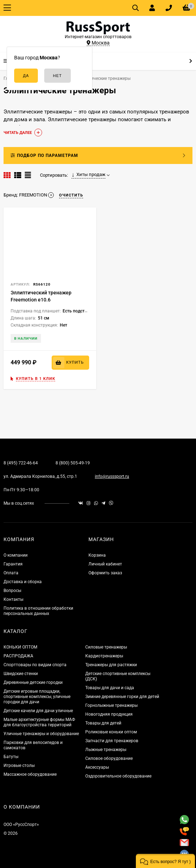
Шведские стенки (21, 674)
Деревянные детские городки (33, 682)
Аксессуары (97, 767)
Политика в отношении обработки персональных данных (38, 611)
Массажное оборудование (30, 774)
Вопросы (12, 591)
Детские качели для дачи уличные (38, 711)
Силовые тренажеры (106, 647)
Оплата (11, 573)
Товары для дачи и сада (110, 688)
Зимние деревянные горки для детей (122, 697)
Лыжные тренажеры (106, 750)
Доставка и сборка (23, 582)
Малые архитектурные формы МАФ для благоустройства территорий (39, 722)
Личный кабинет (105, 564)
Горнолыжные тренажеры (111, 705)
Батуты (11, 757)
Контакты (13, 599)
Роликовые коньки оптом (111, 732)
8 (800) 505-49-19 (73, 463)
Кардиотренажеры (104, 656)
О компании (16, 555)
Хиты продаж (88, 175)
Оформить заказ (105, 573)
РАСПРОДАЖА (18, 656)
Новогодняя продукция (109, 714)
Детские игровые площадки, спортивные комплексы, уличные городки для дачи (37, 697)
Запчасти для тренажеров (112, 741)
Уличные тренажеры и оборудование (41, 734)
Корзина (97, 555)
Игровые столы (19, 766)
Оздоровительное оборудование (118, 776)
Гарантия (13, 564)
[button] (165, 861)
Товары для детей (103, 723)
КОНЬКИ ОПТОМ (20, 647)
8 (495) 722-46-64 (21, 463)
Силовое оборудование (109, 758)
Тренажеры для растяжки (111, 665)
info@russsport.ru (112, 476)
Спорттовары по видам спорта (35, 665)
